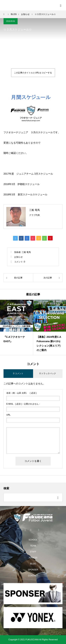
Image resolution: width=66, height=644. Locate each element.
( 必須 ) (21, 393)
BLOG (33, 564)
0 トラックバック (48, 373)
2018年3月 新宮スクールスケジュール (25, 194)
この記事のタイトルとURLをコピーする (33, 73)
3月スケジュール (44, 174)
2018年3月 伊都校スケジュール (22, 184)
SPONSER (33, 570)
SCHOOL (33, 540)
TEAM (33, 546)
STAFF (33, 552)
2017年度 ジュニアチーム (19, 174)
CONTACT (33, 576)
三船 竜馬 (34, 210)
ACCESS (33, 558)
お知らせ (18, 257)
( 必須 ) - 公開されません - (23, 404)
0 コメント (18, 373)
